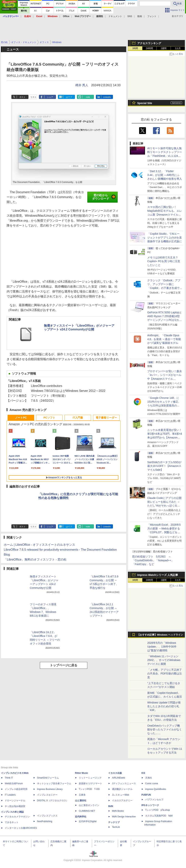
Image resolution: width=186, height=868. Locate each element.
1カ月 (178, 48)
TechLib (116, 827)
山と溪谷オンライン (89, 805)
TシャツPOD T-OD (89, 789)
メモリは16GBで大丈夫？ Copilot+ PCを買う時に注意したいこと (164, 261)
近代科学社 (81, 817)
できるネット (12, 822)
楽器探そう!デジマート (90, 783)
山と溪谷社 (81, 801)
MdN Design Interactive (124, 817)
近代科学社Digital (88, 821)
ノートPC (21, 418)
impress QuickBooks (156, 789)
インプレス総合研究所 (16, 789)
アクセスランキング (149, 43)
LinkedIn (107, 97)
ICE (143, 773)
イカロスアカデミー (122, 801)
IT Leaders (10, 795)
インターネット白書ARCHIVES (21, 828)
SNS (130, 16)
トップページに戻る (64, 665)
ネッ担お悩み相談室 (15, 806)
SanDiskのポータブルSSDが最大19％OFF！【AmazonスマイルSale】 (164, 466)
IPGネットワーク (150, 805)
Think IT (9, 778)
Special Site (145, 103)
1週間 (164, 48)
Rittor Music (82, 773)
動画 (140, 16)
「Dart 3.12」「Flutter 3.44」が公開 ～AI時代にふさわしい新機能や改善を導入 (165, 175)
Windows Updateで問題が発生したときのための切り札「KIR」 (164, 706)
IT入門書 (78, 418)
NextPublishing (45, 821)
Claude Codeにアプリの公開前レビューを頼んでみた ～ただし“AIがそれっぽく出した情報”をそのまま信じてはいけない (164, 506)
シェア (50, 97)
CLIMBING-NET (87, 811)
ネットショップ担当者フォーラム (54, 783)
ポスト (22, 97)
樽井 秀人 (82, 85)
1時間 (135, 48)
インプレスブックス (47, 816)
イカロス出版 (115, 773)
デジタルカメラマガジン (17, 817)
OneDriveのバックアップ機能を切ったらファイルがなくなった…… (165, 729)
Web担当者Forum (14, 783)
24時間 (149, 48)
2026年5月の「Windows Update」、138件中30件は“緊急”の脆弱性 (162, 647)
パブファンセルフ (154, 800)
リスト (33, 97)
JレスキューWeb (121, 795)
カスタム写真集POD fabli (159, 816)
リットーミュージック (90, 778)
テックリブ (114, 822)
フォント (152, 16)
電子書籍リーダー (106, 418)
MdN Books (118, 811)
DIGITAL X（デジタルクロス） (53, 801)
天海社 (149, 778)
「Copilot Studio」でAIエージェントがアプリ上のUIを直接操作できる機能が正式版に (165, 238)
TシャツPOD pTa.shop (158, 810)
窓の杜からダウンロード (104, 197)
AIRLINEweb (119, 778)
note (88, 97)
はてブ (69, 97)
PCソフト (49, 418)
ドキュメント (115, 16)
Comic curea (152, 783)
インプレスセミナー (47, 795)
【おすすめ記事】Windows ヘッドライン (160, 635)
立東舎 (82, 795)
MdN (111, 806)
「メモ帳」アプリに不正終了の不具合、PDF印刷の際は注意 (165, 674)
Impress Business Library (50, 789)
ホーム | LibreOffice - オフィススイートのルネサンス (39, 545)
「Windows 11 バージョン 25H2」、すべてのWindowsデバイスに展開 (164, 660)
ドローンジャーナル (15, 801)
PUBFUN (146, 795)
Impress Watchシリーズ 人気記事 (158, 575)
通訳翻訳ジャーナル (122, 789)
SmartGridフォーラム (48, 778)
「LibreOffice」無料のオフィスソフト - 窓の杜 (35, 559)
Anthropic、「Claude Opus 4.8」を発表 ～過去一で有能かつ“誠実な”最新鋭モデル (164, 339)
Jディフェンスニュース (124, 783)
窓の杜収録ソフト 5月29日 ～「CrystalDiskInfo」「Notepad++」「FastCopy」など (153, 560)
